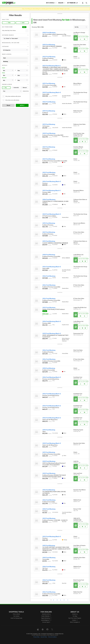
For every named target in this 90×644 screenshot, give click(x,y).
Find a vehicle (16, 614)
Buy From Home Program (75, 618)
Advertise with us (46, 614)
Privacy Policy (36, 637)
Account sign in (46, 622)
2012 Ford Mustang (49, 241)
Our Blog (75, 616)
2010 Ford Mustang (49, 430)
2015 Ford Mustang (49, 45)
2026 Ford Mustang (49, 102)
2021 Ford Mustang (49, 147)
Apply (22, 105)
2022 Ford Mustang (49, 57)
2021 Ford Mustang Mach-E (52, 66)
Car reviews (16, 616)
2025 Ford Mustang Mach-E (52, 334)
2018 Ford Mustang (49, 255)
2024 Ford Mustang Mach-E (52, 182)
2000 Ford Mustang (49, 33)
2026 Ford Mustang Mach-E (52, 321)
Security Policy (44, 637)
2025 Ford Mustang (49, 133)
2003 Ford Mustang (49, 558)
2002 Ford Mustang (49, 509)
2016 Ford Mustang (49, 490)
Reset (8, 105)
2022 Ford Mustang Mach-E (52, 537)
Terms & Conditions (52, 637)
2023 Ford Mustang (49, 518)
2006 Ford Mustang (49, 200)
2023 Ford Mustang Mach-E (52, 92)
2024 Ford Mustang (49, 285)
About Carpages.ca (75, 622)
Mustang (15, 61)
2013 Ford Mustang (49, 124)
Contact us (75, 614)
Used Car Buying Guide (16, 618)
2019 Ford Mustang (49, 83)
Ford (15, 58)
